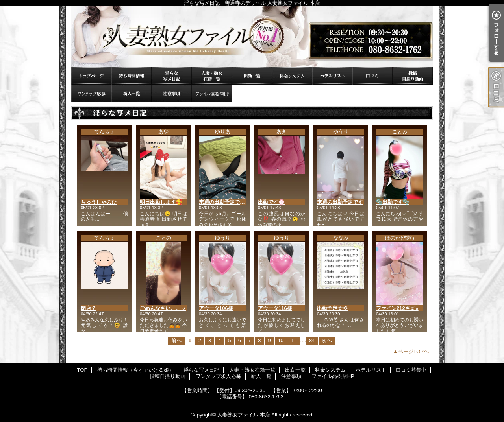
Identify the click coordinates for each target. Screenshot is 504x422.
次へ (327, 340)
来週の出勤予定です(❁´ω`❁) (232, 202)
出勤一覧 (252, 76)
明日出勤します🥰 (161, 202)
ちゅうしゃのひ (99, 202)
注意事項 (172, 93)
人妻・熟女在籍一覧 (212, 76)
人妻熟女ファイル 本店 (244, 415)
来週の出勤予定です (340, 202)
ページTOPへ (414, 351)
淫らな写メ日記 (172, 76)
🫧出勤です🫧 (393, 202)
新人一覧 (132, 93)
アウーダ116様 (275, 308)
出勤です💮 (271, 202)
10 (281, 340)
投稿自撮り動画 (413, 76)
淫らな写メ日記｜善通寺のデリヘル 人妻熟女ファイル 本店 (252, 36)
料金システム (292, 76)
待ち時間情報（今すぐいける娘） (132, 76)
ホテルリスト (332, 76)
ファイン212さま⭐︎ (397, 308)
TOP (91, 76)
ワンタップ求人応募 (91, 93)
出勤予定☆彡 (332, 308)
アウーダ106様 (216, 308)
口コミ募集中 (372, 76)
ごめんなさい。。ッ (163, 308)
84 (312, 340)
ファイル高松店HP (212, 93)
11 (293, 340)
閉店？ (88, 308)
